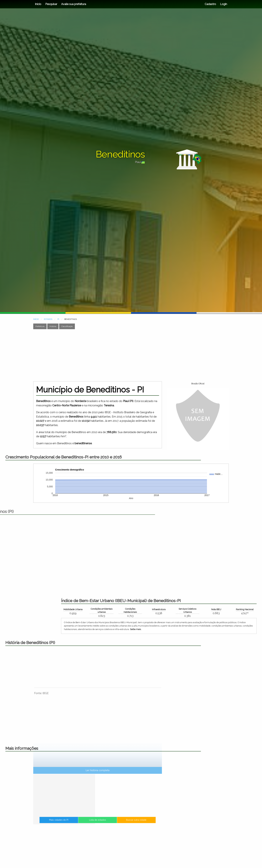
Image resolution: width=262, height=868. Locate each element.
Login (223, 4)
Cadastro (210, 4)
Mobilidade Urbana (201, 609)
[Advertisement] (131, 355)
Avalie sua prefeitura (74, 4)
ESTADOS (48, 319)
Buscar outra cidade (117, 823)
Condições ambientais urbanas (230, 610)
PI (58, 319)
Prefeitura (40, 326)
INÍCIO (36, 319)
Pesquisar (51, 4)
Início (38, 4)
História (53, 326)
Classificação (67, 326)
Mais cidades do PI (78, 823)
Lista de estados (98, 823)
